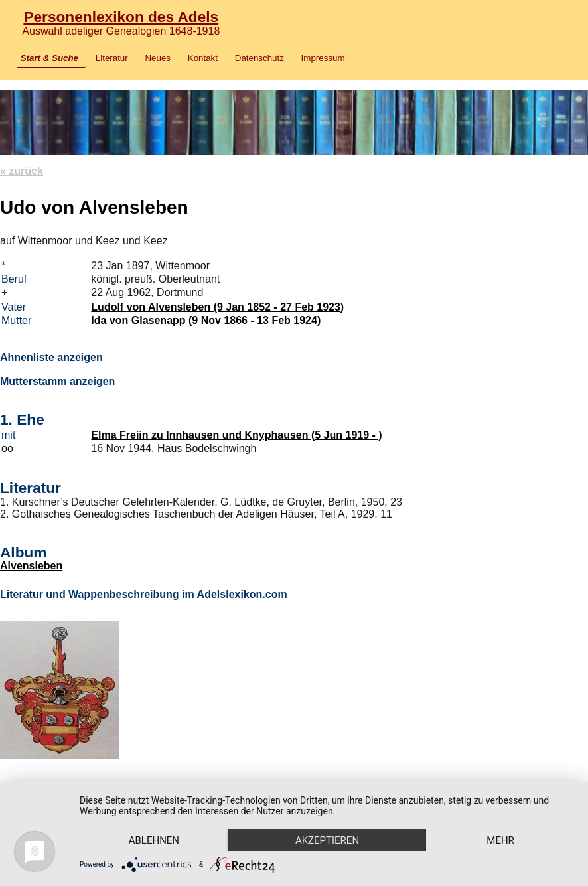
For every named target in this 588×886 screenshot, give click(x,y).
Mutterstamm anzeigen (57, 381)
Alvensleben (31, 566)
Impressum (323, 58)
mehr (500, 840)
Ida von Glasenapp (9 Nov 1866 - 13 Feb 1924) (206, 320)
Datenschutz (259, 58)
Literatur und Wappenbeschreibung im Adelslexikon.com (144, 594)
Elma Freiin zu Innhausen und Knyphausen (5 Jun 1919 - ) (236, 435)
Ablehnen (154, 840)
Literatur (112, 58)
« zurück (22, 171)
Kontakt (203, 58)
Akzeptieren (327, 840)
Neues (158, 58)
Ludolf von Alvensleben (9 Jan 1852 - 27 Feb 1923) (217, 307)
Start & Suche (49, 58)
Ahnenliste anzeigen (51, 357)
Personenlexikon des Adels (121, 17)
